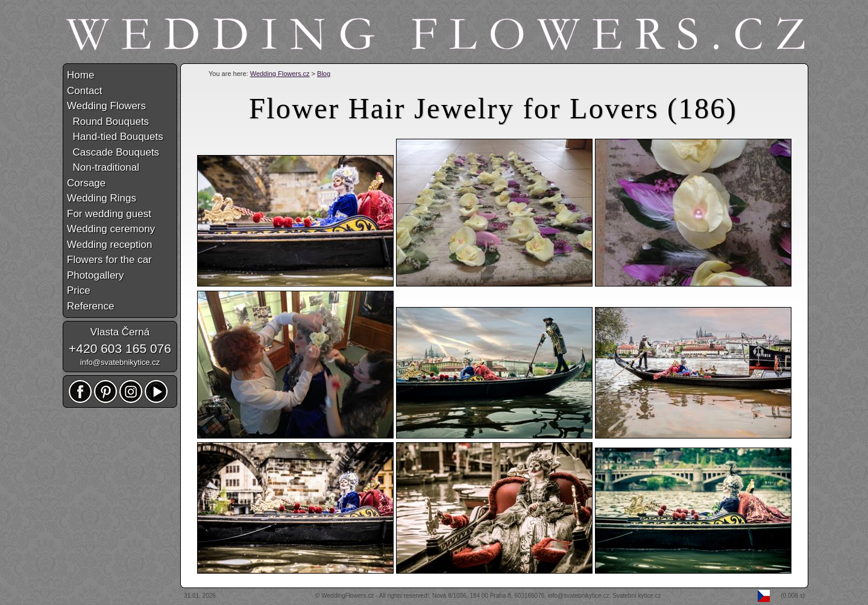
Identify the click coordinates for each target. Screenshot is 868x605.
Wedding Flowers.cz (280, 74)
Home (80, 75)
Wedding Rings (102, 198)
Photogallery (96, 275)
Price (79, 290)
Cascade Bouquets (113, 152)
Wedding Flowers (106, 106)
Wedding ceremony (111, 229)
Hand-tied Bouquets (115, 137)
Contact (85, 91)
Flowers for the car (109, 260)
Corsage (86, 183)
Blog (324, 74)
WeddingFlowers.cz (348, 596)
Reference (90, 306)
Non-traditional (103, 167)
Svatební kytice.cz (637, 596)
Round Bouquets (108, 122)
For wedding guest (109, 214)
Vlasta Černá (120, 332)
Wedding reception (109, 245)
